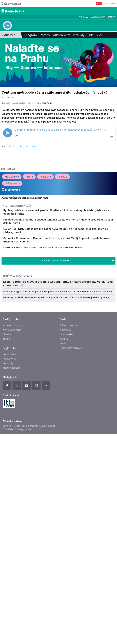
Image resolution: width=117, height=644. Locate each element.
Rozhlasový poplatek (71, 520)
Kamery (112, 17)
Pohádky (45, 242)
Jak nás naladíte (69, 497)
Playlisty (79, 35)
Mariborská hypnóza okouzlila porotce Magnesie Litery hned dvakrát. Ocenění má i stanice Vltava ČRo (57, 463)
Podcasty (8, 535)
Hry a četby (12, 242)
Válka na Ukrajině (12, 497)
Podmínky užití (38, 598)
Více (101, 35)
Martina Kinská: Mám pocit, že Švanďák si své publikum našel (55, 335)
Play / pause (8, 199)
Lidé (91, 35)
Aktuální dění (11, 35)
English (52, 598)
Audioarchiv (98, 17)
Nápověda (66, 502)
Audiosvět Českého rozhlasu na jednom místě (25, 264)
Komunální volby (12, 502)
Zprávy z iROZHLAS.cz (18, 372)
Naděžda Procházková (22, 212)
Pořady (45, 35)
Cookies (7, 598)
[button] (111, 203)
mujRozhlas (8, 235)
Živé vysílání (12, 249)
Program (83, 17)
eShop (6, 511)
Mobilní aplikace (12, 540)
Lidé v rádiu (66, 506)
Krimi (29, 242)
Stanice (7, 506)
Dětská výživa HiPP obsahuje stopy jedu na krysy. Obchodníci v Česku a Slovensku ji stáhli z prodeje (56, 469)
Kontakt (64, 515)
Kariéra (64, 511)
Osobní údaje (21, 598)
